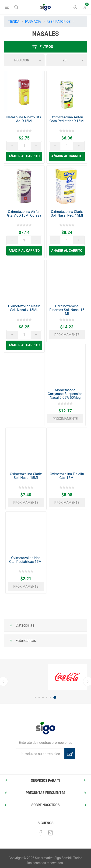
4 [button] (47, 697)
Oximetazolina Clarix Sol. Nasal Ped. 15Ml (67, 214)
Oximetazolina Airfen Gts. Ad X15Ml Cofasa (24, 214)
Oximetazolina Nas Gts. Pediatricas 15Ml (26, 560)
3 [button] (43, 697)
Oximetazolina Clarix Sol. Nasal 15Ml (26, 476)
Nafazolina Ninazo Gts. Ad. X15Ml (24, 119)
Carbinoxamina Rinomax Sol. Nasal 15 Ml (67, 310)
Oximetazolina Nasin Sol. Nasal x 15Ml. (24, 308)
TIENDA (14, 22)
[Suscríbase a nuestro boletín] (40, 754)
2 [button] (39, 697)
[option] (67, 677)
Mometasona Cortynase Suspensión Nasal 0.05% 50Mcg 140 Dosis (65, 396)
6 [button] (55, 697)
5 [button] (50, 697)
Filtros (46, 47)
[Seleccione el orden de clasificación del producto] (24, 60)
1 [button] (35, 697)
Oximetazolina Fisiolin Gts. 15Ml (67, 476)
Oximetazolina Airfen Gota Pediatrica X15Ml (67, 119)
